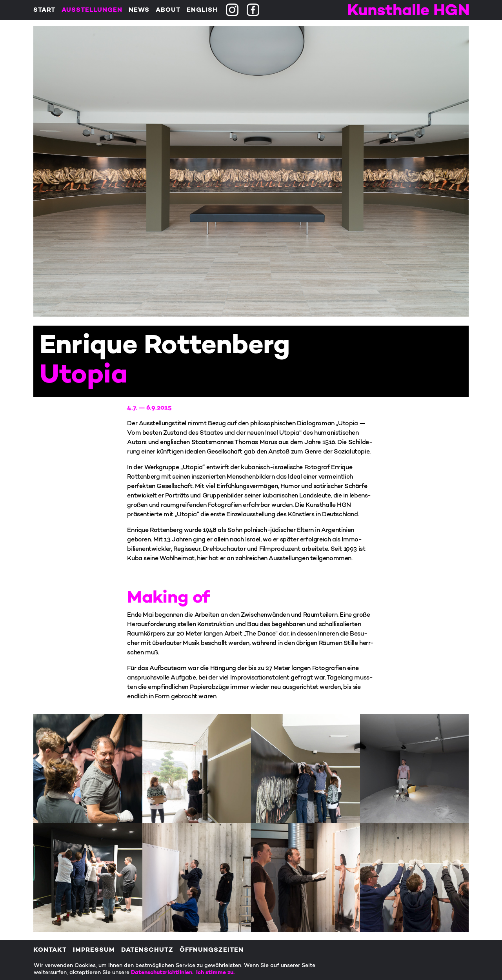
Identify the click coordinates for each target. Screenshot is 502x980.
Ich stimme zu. (215, 973)
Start (44, 10)
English (202, 10)
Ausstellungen (92, 10)
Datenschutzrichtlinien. (164, 973)
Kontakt (50, 950)
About (168, 10)
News (139, 10)
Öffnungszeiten (212, 950)
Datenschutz (147, 950)
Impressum (94, 950)
